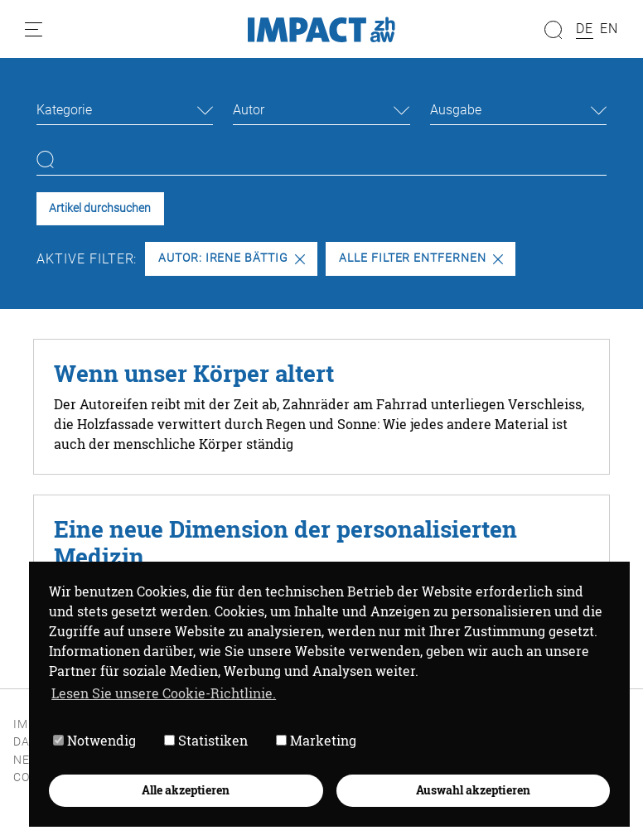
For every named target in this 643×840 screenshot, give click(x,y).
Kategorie (64, 110)
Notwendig (94, 740)
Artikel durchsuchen (100, 208)
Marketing (316, 740)
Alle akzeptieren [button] (186, 790)
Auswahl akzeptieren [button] (473, 790)
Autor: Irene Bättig (232, 258)
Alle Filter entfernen (421, 258)
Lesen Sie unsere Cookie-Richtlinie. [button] (164, 693)
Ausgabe (456, 110)
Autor (249, 110)
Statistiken (206, 740)
